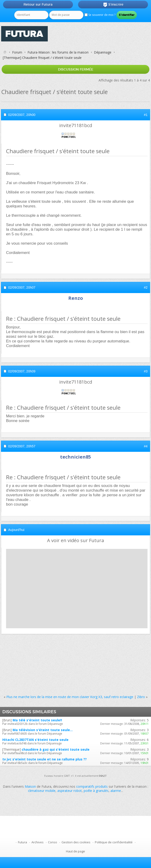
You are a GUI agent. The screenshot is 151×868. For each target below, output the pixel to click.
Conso (53, 842)
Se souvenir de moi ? (100, 15)
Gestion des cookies (76, 842)
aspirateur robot (70, 791)
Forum (17, 52)
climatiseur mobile (42, 791)
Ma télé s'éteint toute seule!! (37, 720)
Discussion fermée (76, 69)
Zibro (141, 697)
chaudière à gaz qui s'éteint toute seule (56, 749)
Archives (38, 842)
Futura (22, 842)
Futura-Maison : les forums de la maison (58, 52)
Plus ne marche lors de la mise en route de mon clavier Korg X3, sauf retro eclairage (70, 697)
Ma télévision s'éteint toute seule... (43, 730)
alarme (116, 791)
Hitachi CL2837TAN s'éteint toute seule (35, 740)
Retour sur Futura (38, 4)
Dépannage (103, 52)
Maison (30, 786)
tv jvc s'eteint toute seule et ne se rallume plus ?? (45, 759)
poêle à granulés (96, 791)
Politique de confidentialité (114, 842)
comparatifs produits (92, 786)
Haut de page (75, 851)
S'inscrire (113, 5)
